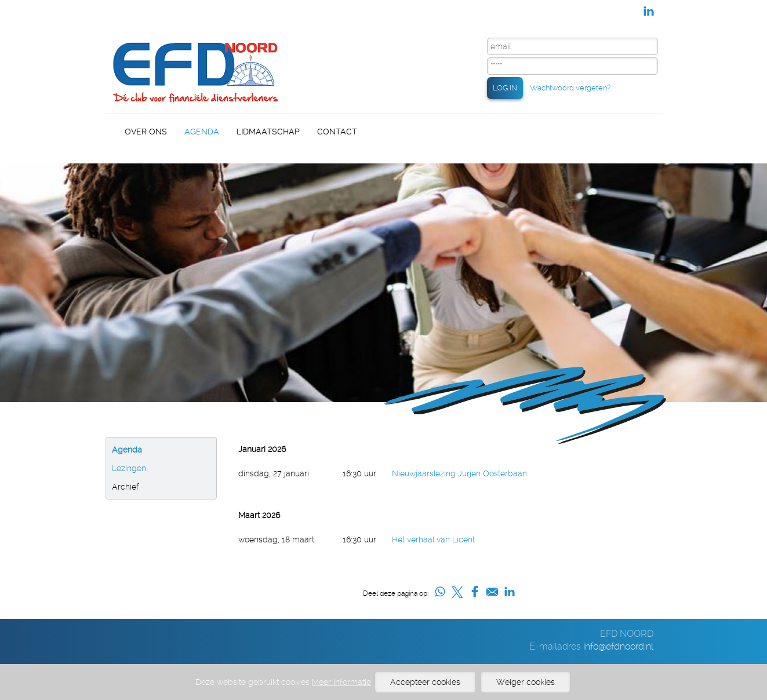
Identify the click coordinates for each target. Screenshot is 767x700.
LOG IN (505, 88)
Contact (337, 132)
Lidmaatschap (268, 132)
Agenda (202, 132)
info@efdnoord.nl (618, 646)
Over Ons (146, 132)
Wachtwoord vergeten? (570, 88)
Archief (126, 487)
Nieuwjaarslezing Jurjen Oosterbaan (459, 473)
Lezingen (129, 468)
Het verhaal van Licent (433, 539)
